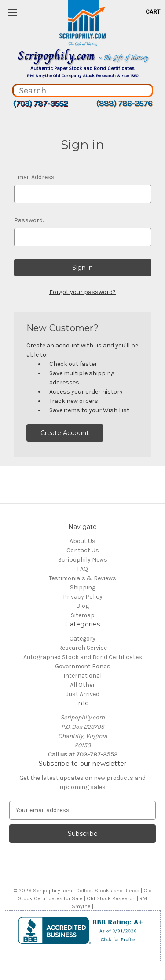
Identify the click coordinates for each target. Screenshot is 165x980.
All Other (82, 685)
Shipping (83, 587)
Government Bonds (83, 666)
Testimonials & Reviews (82, 578)
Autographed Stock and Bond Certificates (83, 657)
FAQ (82, 569)
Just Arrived (83, 694)
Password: (29, 220)
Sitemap (83, 615)
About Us (82, 541)
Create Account (65, 433)
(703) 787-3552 (40, 104)
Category (82, 639)
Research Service (82, 648)
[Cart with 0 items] (153, 12)
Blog (82, 606)
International (82, 676)
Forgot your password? (82, 292)
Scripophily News (83, 560)
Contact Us (83, 550)
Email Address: (35, 177)
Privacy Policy (83, 597)
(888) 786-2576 (124, 104)
